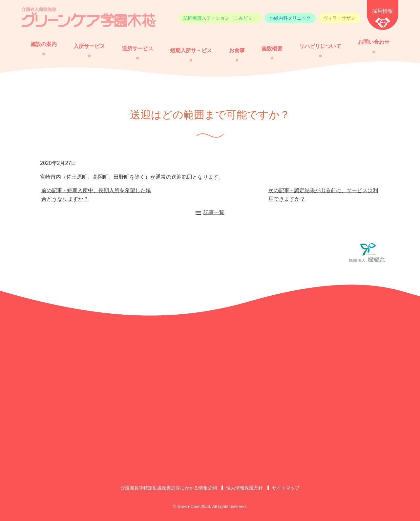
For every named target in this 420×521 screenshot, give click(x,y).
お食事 (237, 50)
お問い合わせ (374, 42)
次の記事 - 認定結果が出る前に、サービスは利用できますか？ (323, 195)
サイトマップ (286, 488)
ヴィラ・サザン (339, 18)
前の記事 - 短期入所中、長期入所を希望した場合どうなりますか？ (96, 195)
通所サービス (137, 48)
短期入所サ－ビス (191, 50)
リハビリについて (320, 46)
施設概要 (272, 48)
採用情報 (383, 11)
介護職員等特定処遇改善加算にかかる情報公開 (169, 488)
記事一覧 (214, 212)
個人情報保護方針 (244, 488)
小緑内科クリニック (290, 18)
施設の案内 (44, 44)
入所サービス (89, 46)
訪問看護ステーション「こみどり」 (220, 18)
